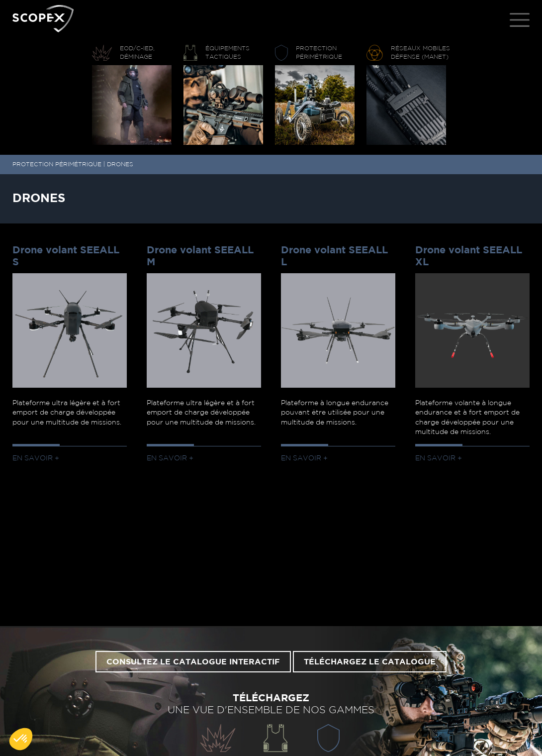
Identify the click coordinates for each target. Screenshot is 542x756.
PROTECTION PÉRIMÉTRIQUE (57, 164)
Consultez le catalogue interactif (193, 662)
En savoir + (36, 458)
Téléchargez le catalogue (370, 662)
